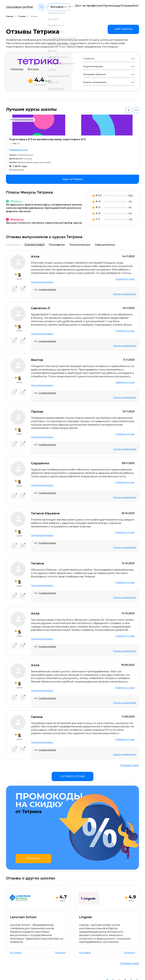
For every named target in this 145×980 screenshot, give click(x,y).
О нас (9, 963)
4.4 (16, 144)
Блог (136, 5)
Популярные (57, 245)
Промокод (60, 917)
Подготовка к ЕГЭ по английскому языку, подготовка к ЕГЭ (47, 139)
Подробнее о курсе (18, 150)
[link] (123, 29)
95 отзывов (85, 917)
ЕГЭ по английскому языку (22, 120)
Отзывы (123, 5)
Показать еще (129, 765)
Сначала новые (34, 245)
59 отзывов (40, 85)
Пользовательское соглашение (26, 974)
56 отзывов (16, 917)
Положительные (80, 245)
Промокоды (105, 5)
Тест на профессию (80, 7)
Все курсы (33, 69)
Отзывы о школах (44, 963)
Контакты (23, 963)
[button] (42, 7)
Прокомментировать (42, 282)
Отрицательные (105, 245)
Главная (10, 16)
